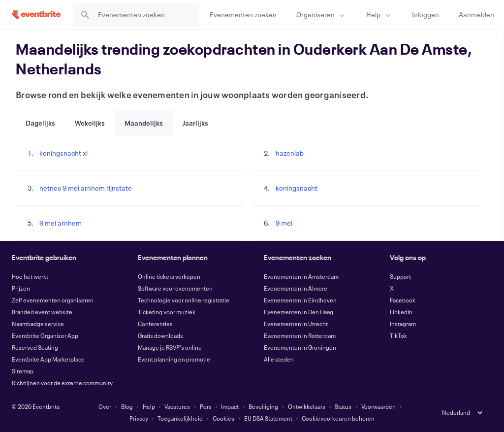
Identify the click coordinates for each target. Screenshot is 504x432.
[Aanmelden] (476, 15)
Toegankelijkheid (180, 418)
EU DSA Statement (268, 418)
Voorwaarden (378, 406)
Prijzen (21, 288)
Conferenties (155, 324)
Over (105, 406)
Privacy (139, 418)
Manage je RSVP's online (170, 347)
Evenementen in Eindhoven (300, 300)
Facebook (403, 300)
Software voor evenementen (175, 288)
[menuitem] (321, 15)
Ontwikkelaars (307, 406)
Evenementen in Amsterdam (301, 276)
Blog (127, 406)
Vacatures (177, 406)
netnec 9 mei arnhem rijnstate (86, 188)
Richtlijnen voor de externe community (62, 383)
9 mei (284, 223)
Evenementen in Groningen (300, 347)
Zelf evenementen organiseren (53, 300)
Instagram (403, 324)
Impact (230, 406)
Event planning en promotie (174, 359)
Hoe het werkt (30, 276)
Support (400, 276)
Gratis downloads (160, 335)
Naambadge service (38, 324)
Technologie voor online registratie (184, 300)
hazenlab (290, 153)
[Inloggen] (425, 15)
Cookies (223, 418)
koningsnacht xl (63, 153)
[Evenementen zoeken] (243, 15)
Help (149, 406)
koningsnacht (297, 188)
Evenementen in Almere (296, 288)
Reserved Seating (35, 347)
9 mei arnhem (61, 223)
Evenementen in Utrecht (296, 324)
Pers (206, 406)
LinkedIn (401, 312)
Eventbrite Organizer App (45, 335)
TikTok (398, 335)
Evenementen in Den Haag (299, 312)
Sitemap (23, 371)
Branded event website (42, 312)
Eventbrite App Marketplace (48, 359)
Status (343, 406)
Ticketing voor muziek (167, 312)
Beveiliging (263, 406)
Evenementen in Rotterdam (300, 335)
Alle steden (279, 359)
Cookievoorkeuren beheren (338, 418)
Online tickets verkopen (169, 276)
